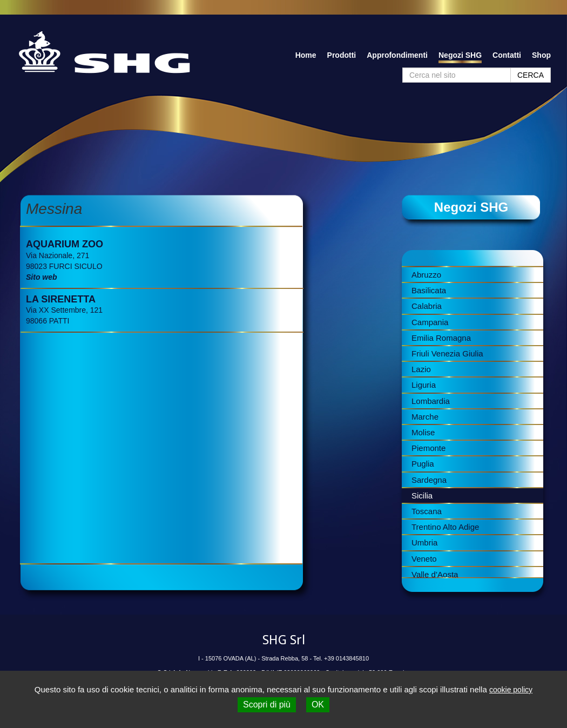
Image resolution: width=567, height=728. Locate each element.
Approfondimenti (397, 55)
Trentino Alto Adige (445, 527)
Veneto (424, 559)
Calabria (427, 306)
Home (306, 55)
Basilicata (429, 290)
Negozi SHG (460, 55)
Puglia (423, 464)
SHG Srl (284, 640)
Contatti (507, 55)
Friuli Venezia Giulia (447, 353)
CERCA (531, 75)
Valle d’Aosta (435, 574)
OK (318, 705)
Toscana (427, 511)
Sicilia (422, 496)
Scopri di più (267, 705)
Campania (430, 322)
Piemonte (428, 448)
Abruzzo (426, 275)
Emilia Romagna (441, 338)
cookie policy (511, 690)
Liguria (424, 385)
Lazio (421, 369)
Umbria (424, 542)
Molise (423, 432)
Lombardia (431, 401)
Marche (425, 417)
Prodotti (342, 55)
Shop (541, 55)
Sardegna (429, 480)
